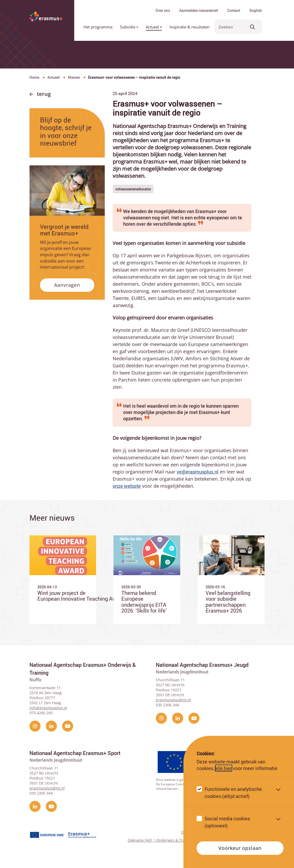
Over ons (163, 10)
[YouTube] (68, 726)
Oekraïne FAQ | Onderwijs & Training (161, 840)
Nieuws (74, 77)
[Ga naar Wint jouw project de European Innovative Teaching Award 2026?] (63, 580)
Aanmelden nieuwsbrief (199, 10)
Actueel (154, 27)
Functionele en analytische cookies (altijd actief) (233, 793)
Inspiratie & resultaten (190, 27)
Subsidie (129, 27)
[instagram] (35, 726)
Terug (44, 94)
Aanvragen (67, 285)
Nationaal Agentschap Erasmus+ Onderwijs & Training (83, 669)
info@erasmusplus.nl (48, 708)
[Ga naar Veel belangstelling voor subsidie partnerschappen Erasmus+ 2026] (231, 580)
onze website (127, 486)
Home (34, 77)
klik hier (224, 768)
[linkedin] (51, 726)
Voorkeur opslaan (240, 848)
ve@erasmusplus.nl (198, 472)
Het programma (98, 27)
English (256, 10)
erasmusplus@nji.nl (173, 700)
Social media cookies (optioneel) (227, 822)
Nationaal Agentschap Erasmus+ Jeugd (202, 665)
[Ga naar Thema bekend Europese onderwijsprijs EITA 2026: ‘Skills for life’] (147, 580)
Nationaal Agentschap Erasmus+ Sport (75, 753)
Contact (234, 10)
